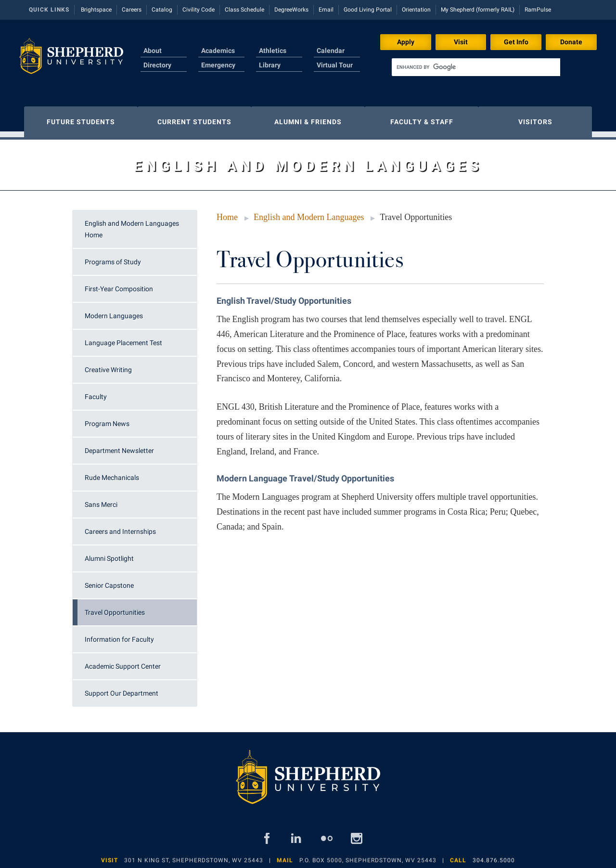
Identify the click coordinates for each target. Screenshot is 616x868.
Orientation (416, 10)
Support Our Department (122, 688)
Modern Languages (114, 311)
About (153, 51)
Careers (132, 10)
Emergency (218, 65)
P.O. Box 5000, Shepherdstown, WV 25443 (368, 855)
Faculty (96, 392)
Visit (461, 42)
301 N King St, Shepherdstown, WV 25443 (194, 855)
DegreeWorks (291, 10)
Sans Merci (101, 500)
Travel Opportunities (115, 608)
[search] (476, 67)
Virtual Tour (335, 65)
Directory (157, 65)
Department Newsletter (119, 446)
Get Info (516, 42)
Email (326, 10)
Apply (406, 42)
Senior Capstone (109, 581)
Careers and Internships (120, 527)
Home (227, 212)
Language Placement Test (123, 338)
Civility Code (199, 10)
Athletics (273, 51)
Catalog (162, 10)
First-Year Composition (119, 284)
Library (270, 65)
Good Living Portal (368, 10)
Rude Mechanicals (112, 473)
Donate (571, 42)
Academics (218, 51)
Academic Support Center (123, 661)
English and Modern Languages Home (132, 224)
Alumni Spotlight (109, 554)
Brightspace (96, 10)
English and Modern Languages (309, 212)
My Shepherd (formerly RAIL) (478, 10)
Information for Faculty (119, 635)
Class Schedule (244, 10)
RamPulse (538, 10)
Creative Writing (108, 365)
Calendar (331, 51)
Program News (107, 419)
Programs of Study (113, 257)
